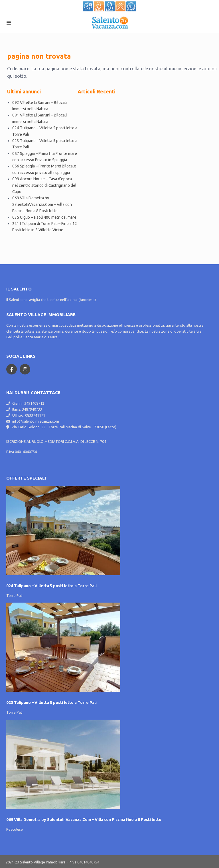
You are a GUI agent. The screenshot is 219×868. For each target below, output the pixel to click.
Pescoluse (15, 829)
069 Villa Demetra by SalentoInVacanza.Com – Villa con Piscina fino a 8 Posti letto (42, 204)
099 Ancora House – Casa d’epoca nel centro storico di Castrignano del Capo (44, 185)
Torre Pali (14, 595)
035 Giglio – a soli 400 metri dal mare (44, 217)
